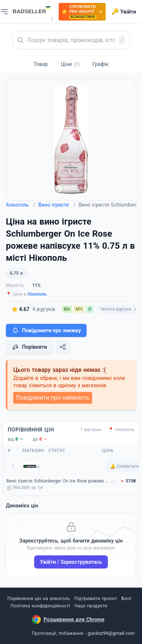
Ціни (70, 64)
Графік (100, 64)
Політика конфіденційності (40, 606)
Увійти (124, 12)
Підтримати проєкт (96, 598)
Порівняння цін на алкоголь (39, 598)
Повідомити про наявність (53, 398)
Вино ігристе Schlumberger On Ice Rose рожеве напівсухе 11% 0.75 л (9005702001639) (58, 481)
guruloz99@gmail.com (111, 633)
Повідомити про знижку (46, 330)
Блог (127, 598)
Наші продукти (91, 606)
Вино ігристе (57, 205)
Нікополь (37, 294)
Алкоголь (21, 205)
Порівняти (29, 347)
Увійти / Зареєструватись (71, 562)
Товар (41, 64)
